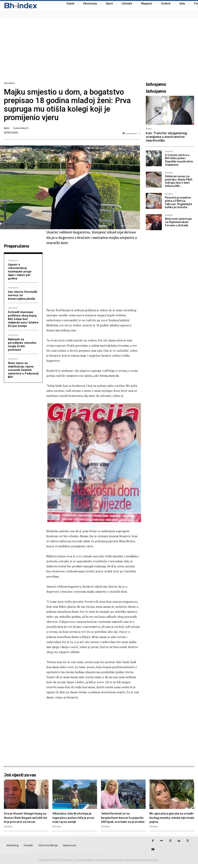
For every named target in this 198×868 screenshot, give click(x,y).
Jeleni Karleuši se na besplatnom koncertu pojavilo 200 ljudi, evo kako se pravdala (119, 820)
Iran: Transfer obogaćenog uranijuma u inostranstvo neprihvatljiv (166, 137)
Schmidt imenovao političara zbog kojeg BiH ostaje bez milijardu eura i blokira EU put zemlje (23, 319)
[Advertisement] (99, 49)
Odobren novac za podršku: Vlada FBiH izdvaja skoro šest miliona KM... (179, 181)
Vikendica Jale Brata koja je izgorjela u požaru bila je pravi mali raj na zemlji (74, 818)
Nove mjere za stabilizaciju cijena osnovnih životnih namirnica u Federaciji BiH (23, 370)
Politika (169, 215)
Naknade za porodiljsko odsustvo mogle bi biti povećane (22, 344)
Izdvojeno (13, 260)
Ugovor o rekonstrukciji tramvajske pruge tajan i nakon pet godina (20, 272)
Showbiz (9, 83)
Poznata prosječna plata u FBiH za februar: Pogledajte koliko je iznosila (178, 202)
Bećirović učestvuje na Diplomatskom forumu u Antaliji (178, 222)
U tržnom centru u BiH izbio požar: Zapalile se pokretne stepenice (179, 160)
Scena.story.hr (21, 128)
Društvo (169, 152)
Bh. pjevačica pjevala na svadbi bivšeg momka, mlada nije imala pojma (170, 818)
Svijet (149, 129)
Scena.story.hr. (110, 376)
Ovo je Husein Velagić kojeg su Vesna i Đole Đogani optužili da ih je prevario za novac (23, 820)
